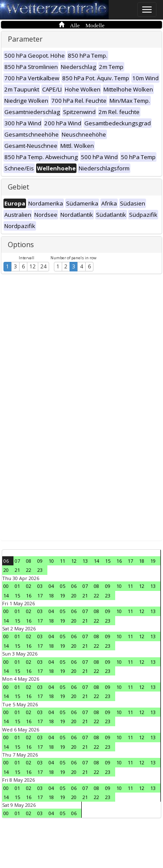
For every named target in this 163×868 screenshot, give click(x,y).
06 (6, 561)
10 (51, 561)
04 (51, 586)
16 (119, 561)
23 (40, 570)
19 (153, 561)
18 (142, 561)
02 (29, 586)
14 (96, 561)
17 (130, 561)
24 (43, 266)
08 (29, 561)
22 (29, 570)
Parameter (25, 39)
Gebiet (18, 187)
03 (40, 586)
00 (6, 586)
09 (40, 561)
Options (21, 245)
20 (6, 570)
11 (63, 561)
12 (33, 266)
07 (17, 561)
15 (108, 561)
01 (17, 586)
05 (63, 586)
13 (85, 561)
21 (17, 570)
